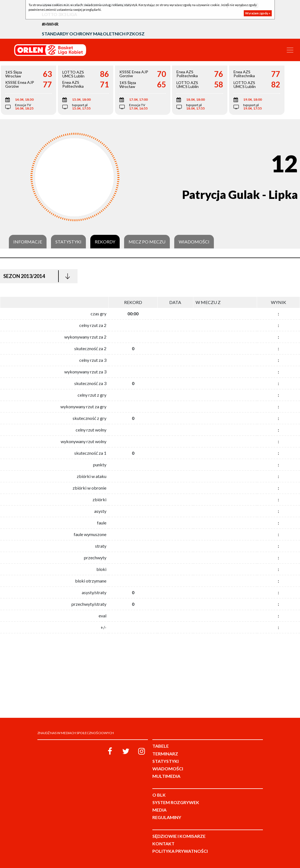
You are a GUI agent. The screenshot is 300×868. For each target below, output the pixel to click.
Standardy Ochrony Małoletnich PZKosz (93, 34)
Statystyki (68, 242)
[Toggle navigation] (290, 50)
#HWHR (50, 24)
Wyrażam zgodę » (258, 13)
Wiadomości (194, 242)
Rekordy (105, 242)
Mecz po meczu (147, 242)
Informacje (28, 242)
